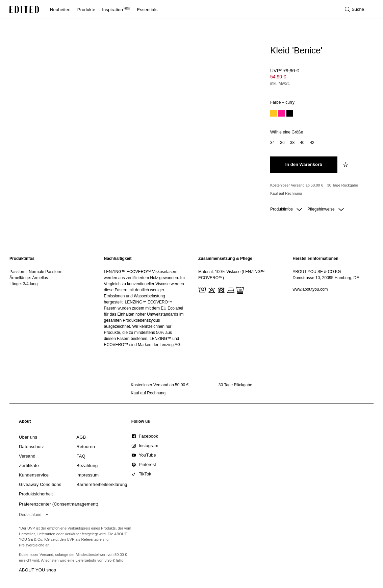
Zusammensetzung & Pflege (225, 259)
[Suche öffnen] (354, 9)
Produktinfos (286, 209)
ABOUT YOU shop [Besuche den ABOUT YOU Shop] (37, 570)
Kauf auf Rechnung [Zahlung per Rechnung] (286, 193)
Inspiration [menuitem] (116, 10)
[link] (25, 423)
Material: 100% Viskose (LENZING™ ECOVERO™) (232, 275)
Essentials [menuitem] (147, 10)
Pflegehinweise (326, 209)
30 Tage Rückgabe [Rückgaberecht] (343, 185)
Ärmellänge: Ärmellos (29, 278)
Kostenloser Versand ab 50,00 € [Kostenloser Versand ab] (297, 185)
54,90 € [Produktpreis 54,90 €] (278, 77)
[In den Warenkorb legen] (304, 165)
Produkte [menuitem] (86, 10)
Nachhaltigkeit (118, 259)
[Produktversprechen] (321, 189)
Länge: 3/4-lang (23, 284)
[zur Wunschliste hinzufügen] (346, 165)
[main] (191, 302)
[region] (50, 302)
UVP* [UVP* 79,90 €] (285, 71)
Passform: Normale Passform (36, 272)
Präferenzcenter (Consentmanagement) (59, 504)
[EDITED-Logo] (24, 9)
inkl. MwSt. (280, 83)
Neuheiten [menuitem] (60, 10)
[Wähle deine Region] (35, 515)
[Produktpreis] (321, 78)
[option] (274, 114)
